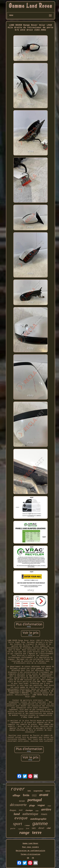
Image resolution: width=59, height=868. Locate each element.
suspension (38, 791)
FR (33, 858)
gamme (40, 823)
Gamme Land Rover (30, 844)
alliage (16, 795)
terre (37, 832)
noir (21, 810)
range (24, 833)
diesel (41, 828)
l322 (34, 795)
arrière (46, 809)
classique (29, 810)
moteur (48, 791)
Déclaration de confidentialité (30, 851)
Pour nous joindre (30, 847)
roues (44, 814)
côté (49, 828)
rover (18, 789)
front (28, 828)
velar (37, 811)
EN (28, 858)
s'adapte (27, 825)
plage (32, 805)
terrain (22, 801)
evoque (21, 818)
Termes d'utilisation (30, 854)
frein (26, 795)
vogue (41, 805)
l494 (29, 791)
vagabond (21, 829)
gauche (13, 828)
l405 (34, 828)
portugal (35, 800)
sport (17, 824)
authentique (30, 814)
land (17, 814)
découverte (18, 805)
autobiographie (38, 819)
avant (44, 795)
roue (49, 806)
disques (13, 810)
